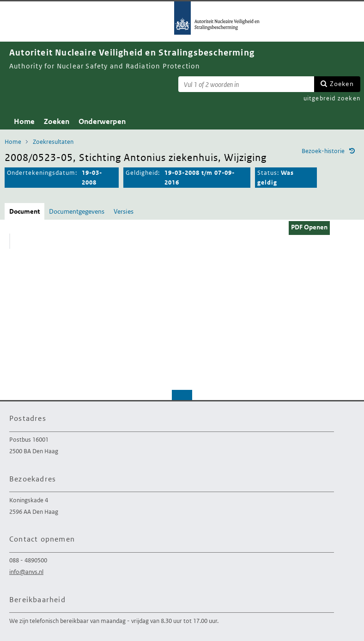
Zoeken (342, 84)
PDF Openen (309, 227)
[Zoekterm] (246, 84)
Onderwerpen (102, 121)
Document (24, 211)
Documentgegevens (77, 211)
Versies (124, 211)
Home (24, 121)
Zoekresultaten (53, 142)
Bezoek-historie (323, 151)
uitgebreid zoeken (332, 98)
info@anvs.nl (26, 572)
